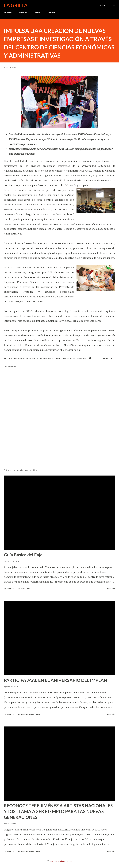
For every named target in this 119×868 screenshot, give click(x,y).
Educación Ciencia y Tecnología (51, 358)
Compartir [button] (107, 358)
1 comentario (23, 589)
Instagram (23, 12)
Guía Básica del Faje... (24, 555)
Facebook (8, 12)
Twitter (37, 12)
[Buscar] (103, 5)
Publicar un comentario (28, 714)
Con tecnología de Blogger (59, 861)
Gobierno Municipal (77, 358)
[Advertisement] (60, 448)
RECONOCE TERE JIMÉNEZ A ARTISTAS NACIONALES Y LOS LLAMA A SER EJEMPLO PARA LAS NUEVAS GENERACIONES (58, 811)
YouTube (51, 12)
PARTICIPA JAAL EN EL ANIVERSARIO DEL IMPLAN (56, 680)
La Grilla (16, 5)
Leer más (111, 589)
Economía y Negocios (25, 358)
